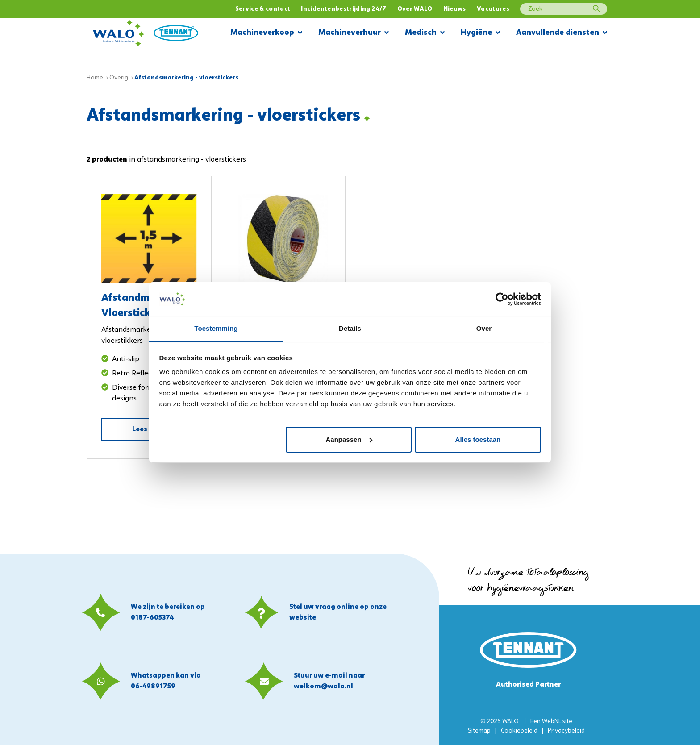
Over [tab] (484, 328)
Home (95, 78)
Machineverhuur (354, 33)
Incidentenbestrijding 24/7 (344, 9)
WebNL (552, 722)
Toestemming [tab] (216, 328)
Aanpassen (349, 439)
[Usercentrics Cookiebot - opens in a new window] (502, 299)
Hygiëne (480, 33)
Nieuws (455, 9)
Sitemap (479, 731)
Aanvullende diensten (562, 33)
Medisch (425, 33)
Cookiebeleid (519, 731)
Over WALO (415, 9)
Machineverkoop (266, 33)
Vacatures (493, 9)
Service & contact (263, 9)
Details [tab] (350, 328)
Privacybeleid (566, 731)
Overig (119, 78)
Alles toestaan (478, 439)
